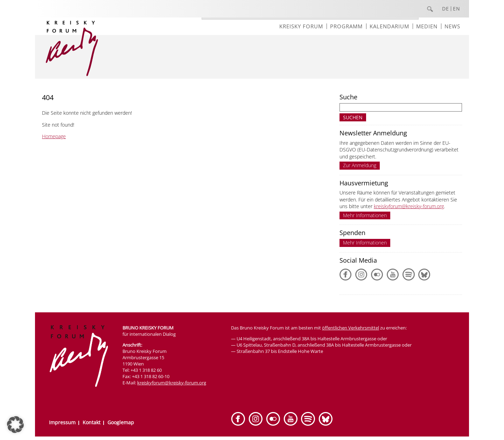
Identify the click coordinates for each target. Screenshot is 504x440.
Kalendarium (389, 26)
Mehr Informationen (365, 215)
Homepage (54, 136)
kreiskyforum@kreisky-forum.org (409, 206)
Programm (346, 26)
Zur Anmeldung (360, 165)
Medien (427, 26)
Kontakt (92, 422)
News (452, 26)
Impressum (62, 422)
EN (457, 9)
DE (446, 9)
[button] (15, 425)
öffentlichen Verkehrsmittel (351, 328)
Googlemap (121, 422)
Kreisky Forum (301, 26)
